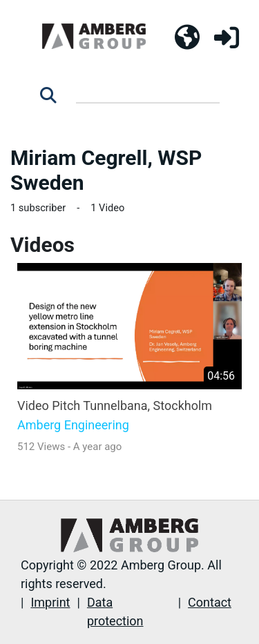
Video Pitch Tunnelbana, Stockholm (115, 406)
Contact (210, 602)
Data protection (115, 612)
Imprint (50, 602)
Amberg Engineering (73, 425)
